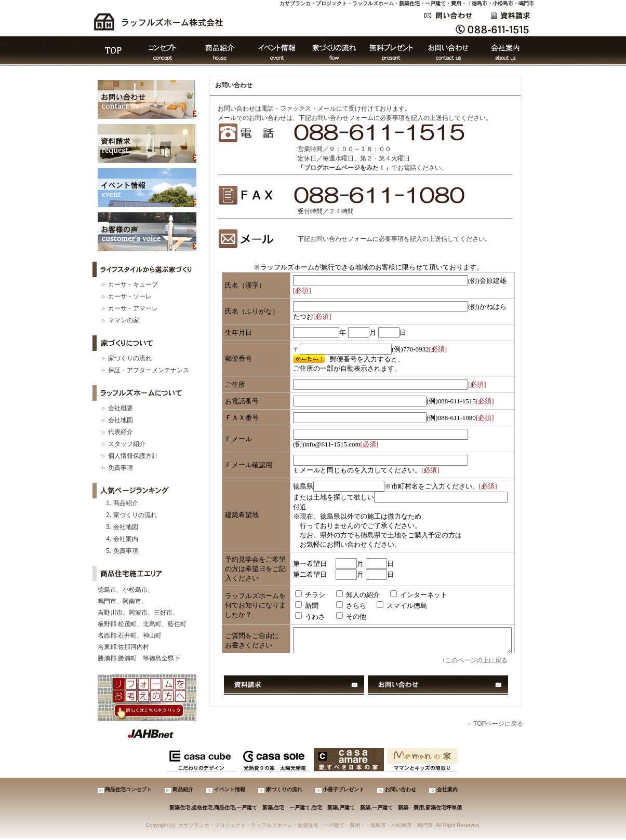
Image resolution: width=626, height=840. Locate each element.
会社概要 (121, 408)
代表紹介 (121, 432)
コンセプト (163, 51)
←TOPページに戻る (495, 724)
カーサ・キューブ (133, 284)
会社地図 (121, 420)
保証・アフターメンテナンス (149, 370)
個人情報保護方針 (133, 456)
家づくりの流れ (334, 51)
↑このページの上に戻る (475, 660)
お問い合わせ (448, 51)
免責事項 (121, 468)
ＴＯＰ (113, 51)
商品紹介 (220, 51)
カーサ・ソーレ (130, 296)
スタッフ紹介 (127, 444)
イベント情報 (277, 51)
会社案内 (505, 51)
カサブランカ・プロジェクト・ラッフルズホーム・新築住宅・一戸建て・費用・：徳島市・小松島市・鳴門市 (407, 3)
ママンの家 (124, 320)
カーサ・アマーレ (133, 308)
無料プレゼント (391, 51)
